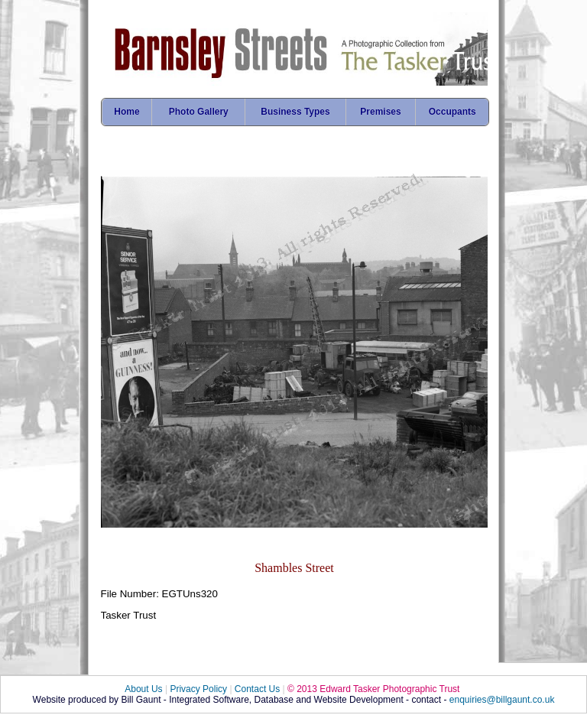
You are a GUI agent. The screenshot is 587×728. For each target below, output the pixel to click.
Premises (380, 112)
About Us (143, 689)
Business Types (295, 112)
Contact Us (257, 689)
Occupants (452, 112)
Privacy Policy (198, 689)
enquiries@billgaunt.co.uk (502, 700)
